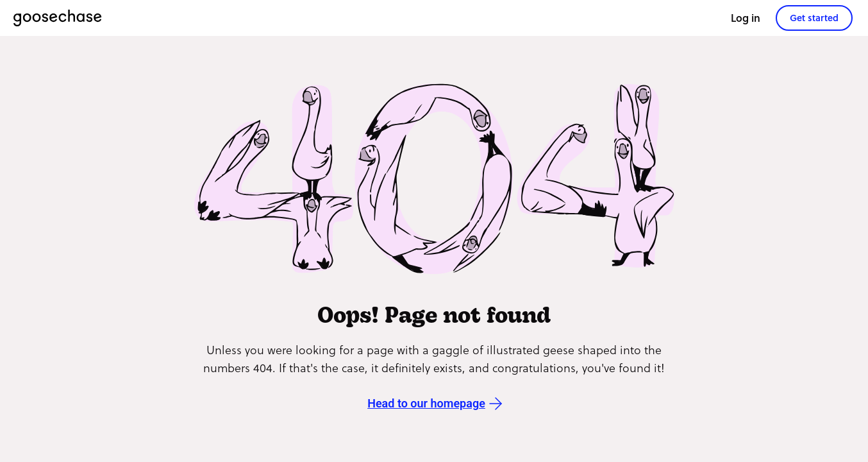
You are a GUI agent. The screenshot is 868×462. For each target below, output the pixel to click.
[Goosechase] (57, 18)
